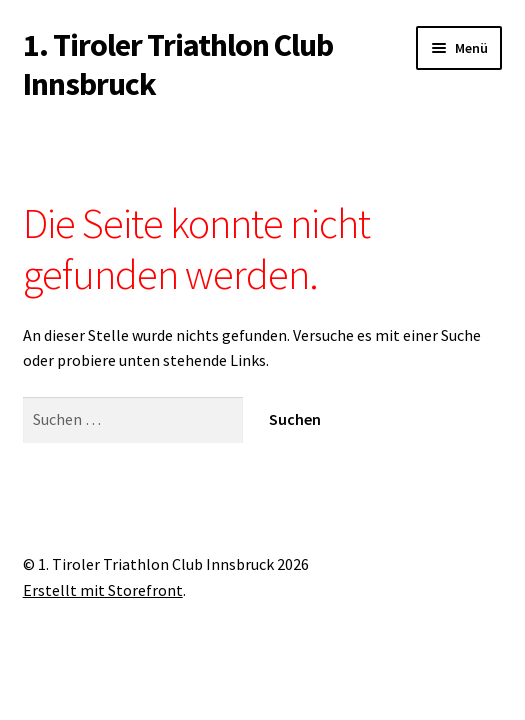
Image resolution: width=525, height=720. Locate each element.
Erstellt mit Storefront (103, 590)
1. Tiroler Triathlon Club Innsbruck (178, 64)
